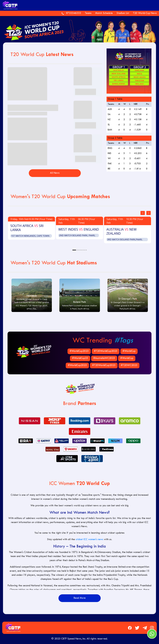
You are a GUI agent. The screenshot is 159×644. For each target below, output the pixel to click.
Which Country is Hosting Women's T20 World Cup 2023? (85, 159)
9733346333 (74, 13)
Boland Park (80, 302)
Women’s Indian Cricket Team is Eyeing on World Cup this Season (85, 92)
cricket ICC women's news (89, 540)
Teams (88, 13)
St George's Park (128, 299)
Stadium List (123, 13)
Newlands (32, 296)
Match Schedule (104, 13)
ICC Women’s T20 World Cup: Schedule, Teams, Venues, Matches (30, 108)
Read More (80, 598)
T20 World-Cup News (145, 13)
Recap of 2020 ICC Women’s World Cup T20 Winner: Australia (85, 125)
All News (55, 173)
